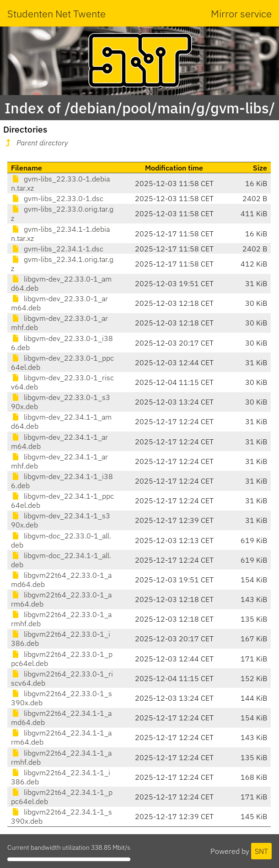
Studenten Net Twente (56, 13)
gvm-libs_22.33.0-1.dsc (57, 198)
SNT (261, 851)
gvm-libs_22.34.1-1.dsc (57, 249)
